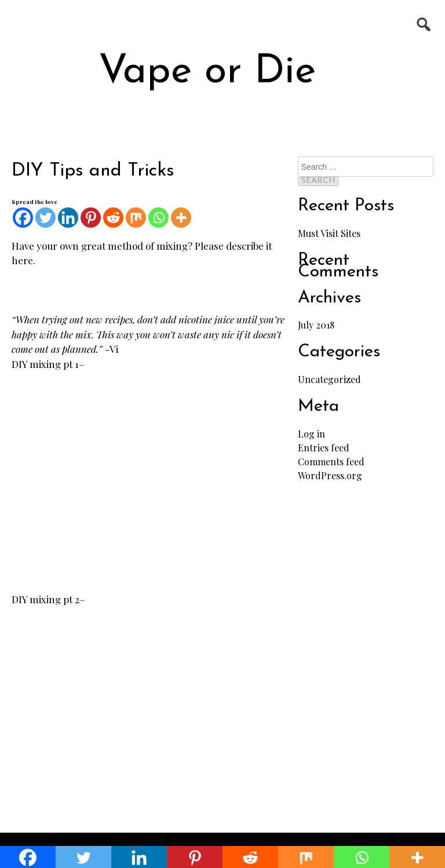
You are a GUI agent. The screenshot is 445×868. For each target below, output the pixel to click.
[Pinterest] (91, 218)
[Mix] (136, 218)
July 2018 (316, 325)
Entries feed (324, 448)
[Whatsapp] (158, 218)
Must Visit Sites (329, 233)
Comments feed (331, 462)
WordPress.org (330, 475)
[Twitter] (45, 218)
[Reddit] (113, 218)
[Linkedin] (68, 218)
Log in (311, 434)
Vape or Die (207, 72)
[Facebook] (23, 218)
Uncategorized (329, 379)
